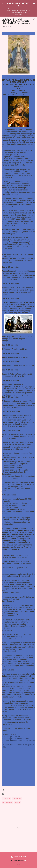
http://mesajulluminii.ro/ (11, 737)
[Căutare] (34, 4)
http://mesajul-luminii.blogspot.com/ (15, 739)
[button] (34, 20)
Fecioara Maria (7, 802)
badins (26, 860)
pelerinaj (17, 802)
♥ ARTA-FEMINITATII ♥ (18, 4)
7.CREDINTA (6, 799)
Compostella (17, 799)
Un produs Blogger (18, 857)
